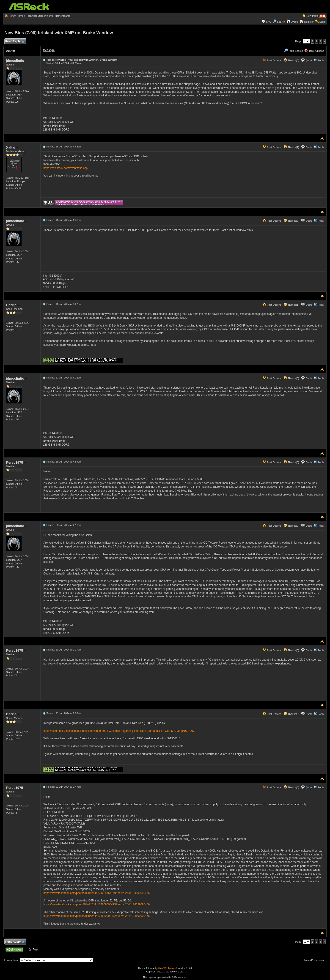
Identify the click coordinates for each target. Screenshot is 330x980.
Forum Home (16, 16)
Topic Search (294, 51)
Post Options (272, 60)
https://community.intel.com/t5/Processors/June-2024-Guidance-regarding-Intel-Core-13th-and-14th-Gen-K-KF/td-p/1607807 (119, 731)
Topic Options (314, 51)
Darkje (12, 305)
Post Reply (15, 42)
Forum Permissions (315, 960)
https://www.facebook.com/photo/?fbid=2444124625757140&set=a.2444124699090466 (96, 893)
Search (281, 22)
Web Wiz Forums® (168, 968)
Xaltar (12, 147)
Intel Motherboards (60, 16)
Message (49, 50)
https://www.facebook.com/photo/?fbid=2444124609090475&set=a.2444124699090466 (96, 904)
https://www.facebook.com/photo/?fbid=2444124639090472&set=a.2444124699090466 (96, 916)
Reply (321, 60)
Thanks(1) (291, 147)
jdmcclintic (16, 61)
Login (323, 22)
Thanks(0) (291, 60)
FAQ (269, 22)
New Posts (312, 16)
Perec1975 (16, 462)
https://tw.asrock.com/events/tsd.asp (65, 168)
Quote (309, 60)
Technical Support (36, 16)
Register (309, 22)
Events (293, 22)
